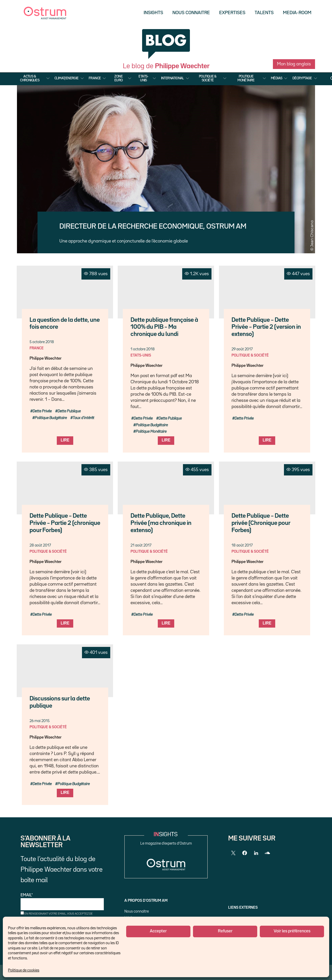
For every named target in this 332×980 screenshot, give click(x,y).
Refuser (225, 931)
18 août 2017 (242, 545)
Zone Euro (119, 78)
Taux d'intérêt (84, 418)
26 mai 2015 (40, 721)
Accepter (158, 931)
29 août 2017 (242, 349)
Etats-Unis (143, 78)
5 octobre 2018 (42, 342)
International (173, 78)
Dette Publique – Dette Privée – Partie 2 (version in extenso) (266, 327)
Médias (276, 78)
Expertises (232, 13)
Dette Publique (69, 411)
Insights (153, 13)
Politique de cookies (24, 970)
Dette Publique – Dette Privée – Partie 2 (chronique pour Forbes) (65, 523)
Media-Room (297, 13)
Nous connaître (137, 911)
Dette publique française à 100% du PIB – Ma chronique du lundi (164, 327)
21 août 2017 (141, 545)
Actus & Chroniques (30, 78)
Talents (264, 13)
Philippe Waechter (45, 359)
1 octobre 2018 (143, 349)
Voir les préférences (292, 931)
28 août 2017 (40, 545)
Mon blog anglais (294, 64)
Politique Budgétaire (51, 418)
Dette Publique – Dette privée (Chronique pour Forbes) (261, 523)
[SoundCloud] (267, 853)
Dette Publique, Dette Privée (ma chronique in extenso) (161, 523)
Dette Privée (42, 411)
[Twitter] (233, 853)
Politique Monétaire (246, 78)
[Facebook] (245, 853)
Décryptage (302, 78)
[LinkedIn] (256, 853)
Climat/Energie (67, 78)
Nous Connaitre (191, 13)
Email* (62, 902)
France (95, 78)
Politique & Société (208, 78)
